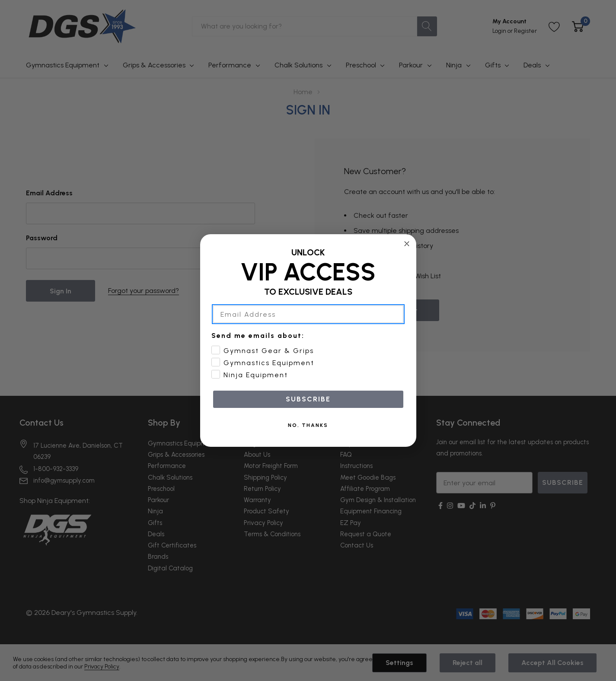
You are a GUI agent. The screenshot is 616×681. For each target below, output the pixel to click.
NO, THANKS (308, 436)
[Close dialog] (407, 255)
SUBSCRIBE (308, 410)
